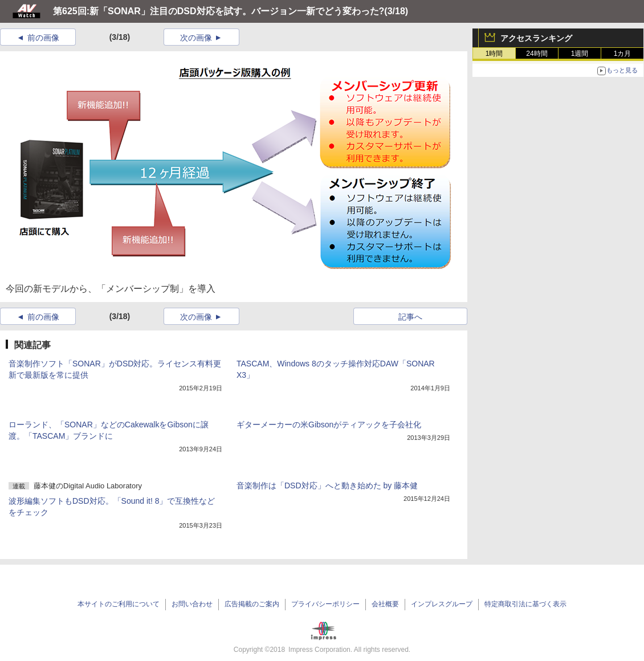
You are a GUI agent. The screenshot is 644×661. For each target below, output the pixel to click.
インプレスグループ (442, 604)
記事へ (410, 317)
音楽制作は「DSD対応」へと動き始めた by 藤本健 (327, 485)
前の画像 (43, 38)
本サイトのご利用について (119, 604)
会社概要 (385, 604)
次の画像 (196, 38)
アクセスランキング (536, 38)
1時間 (494, 54)
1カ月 (623, 54)
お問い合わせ (192, 604)
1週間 (580, 54)
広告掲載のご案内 (252, 604)
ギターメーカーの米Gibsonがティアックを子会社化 (329, 425)
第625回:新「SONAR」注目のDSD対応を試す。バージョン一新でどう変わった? (219, 11)
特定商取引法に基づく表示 (525, 604)
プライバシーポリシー (325, 604)
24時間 (537, 54)
